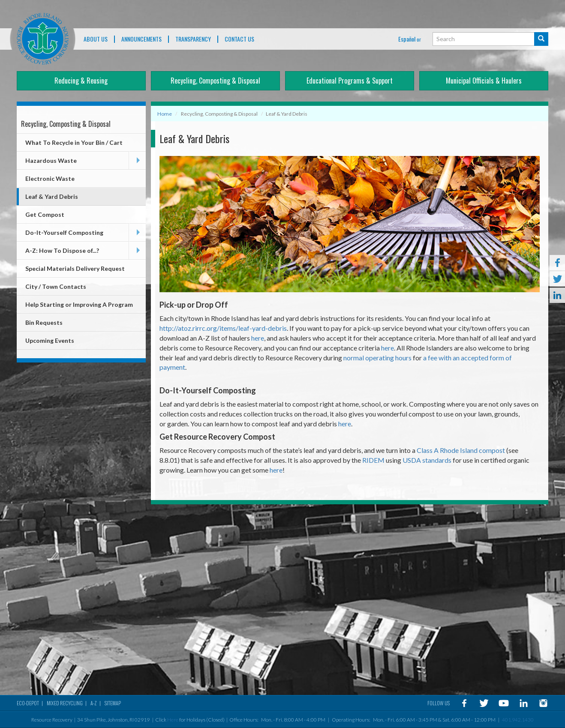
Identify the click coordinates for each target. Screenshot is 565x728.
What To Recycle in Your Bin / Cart (74, 142)
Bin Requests (44, 322)
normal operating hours (377, 358)
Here (173, 720)
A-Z (94, 703)
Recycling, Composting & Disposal (215, 81)
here (258, 338)
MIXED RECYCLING (65, 703)
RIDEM (373, 460)
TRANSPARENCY (193, 39)
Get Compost (45, 214)
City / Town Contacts (56, 286)
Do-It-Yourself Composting (64, 232)
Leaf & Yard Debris (52, 196)
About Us (96, 39)
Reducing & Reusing (81, 81)
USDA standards (427, 460)
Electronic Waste (50, 178)
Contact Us (239, 39)
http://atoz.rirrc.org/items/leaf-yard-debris (223, 328)
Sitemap (113, 703)
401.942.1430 (518, 720)
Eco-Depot (28, 703)
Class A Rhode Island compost (461, 450)
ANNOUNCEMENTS (141, 39)
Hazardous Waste (51, 160)
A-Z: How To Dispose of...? (62, 250)
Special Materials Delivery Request (75, 268)
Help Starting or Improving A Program (79, 304)
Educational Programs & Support (350, 81)
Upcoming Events (50, 340)
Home (165, 114)
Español (407, 39)
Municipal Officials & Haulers (484, 81)
